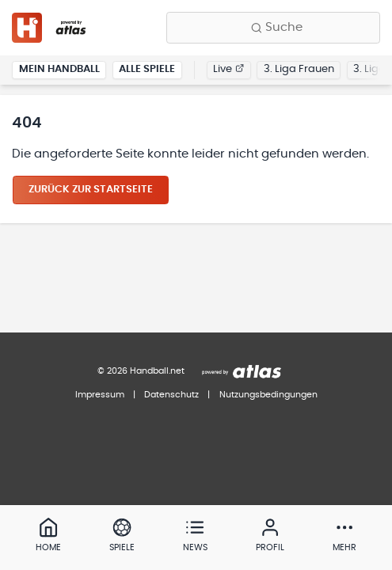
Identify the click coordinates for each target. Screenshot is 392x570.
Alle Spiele (147, 69)
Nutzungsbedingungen (268, 395)
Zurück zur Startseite (91, 190)
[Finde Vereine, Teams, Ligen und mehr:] (273, 28)
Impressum (100, 395)
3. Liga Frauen (299, 69)
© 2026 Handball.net (141, 371)
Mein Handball (59, 69)
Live (228, 69)
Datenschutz (171, 395)
